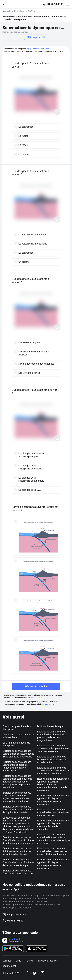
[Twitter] (35, 973)
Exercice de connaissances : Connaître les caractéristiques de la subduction (53, 812)
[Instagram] (42, 973)
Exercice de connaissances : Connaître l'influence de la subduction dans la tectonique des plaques (53, 839)
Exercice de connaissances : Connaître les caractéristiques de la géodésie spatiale (18, 810)
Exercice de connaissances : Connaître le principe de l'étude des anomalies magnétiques (17, 766)
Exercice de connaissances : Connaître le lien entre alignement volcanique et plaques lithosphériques (17, 797)
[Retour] (5, 4)
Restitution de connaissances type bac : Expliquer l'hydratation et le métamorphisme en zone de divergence (53, 785)
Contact (7, 961)
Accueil (6, 11)
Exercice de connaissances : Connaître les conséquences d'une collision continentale (52, 851)
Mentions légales (47, 961)
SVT (30, 11)
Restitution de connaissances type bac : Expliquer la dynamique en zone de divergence (53, 800)
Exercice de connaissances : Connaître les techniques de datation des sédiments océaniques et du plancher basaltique (17, 782)
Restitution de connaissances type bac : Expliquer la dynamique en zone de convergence (53, 864)
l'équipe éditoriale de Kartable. (38, 49)
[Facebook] (27, 973)
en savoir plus (36, 698)
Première (19, 11)
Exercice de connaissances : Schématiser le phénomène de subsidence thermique (53, 771)
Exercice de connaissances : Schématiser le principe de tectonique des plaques (17, 851)
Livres (30, 961)
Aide (19, 961)
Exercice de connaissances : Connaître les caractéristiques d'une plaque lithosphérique (18, 754)
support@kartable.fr (18, 915)
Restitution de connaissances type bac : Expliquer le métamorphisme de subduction (53, 825)
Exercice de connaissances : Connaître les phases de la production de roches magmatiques (52, 736)
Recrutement (9, 966)
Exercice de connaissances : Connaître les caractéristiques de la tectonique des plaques (18, 840)
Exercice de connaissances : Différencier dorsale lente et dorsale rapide (52, 760)
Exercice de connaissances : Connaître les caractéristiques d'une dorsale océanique (18, 862)
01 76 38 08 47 (55, 4)
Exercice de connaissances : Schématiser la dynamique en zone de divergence (53, 748)
